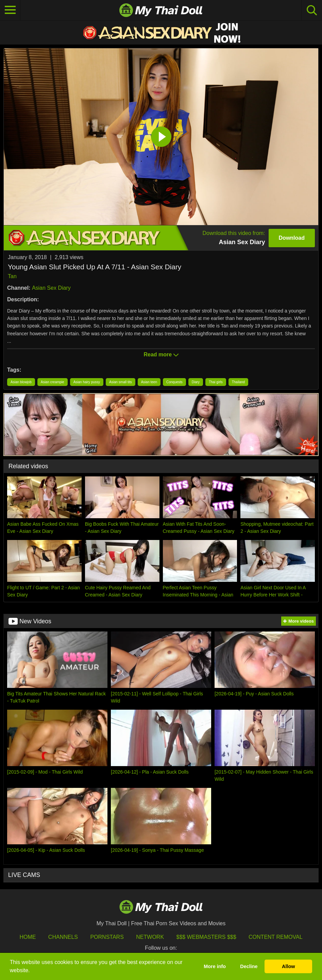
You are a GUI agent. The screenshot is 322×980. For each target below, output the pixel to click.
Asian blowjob (21, 382)
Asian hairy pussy (87, 382)
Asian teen (149, 382)
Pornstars (107, 937)
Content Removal (276, 937)
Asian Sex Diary (51, 288)
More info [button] (215, 966)
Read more (161, 354)
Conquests (174, 382)
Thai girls (216, 382)
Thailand (238, 382)
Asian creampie (53, 382)
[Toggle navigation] (10, 10)
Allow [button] (288, 966)
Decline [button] (249, 966)
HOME (28, 937)
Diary (196, 382)
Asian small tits (121, 382)
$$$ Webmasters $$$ (206, 937)
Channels (63, 937)
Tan (12, 276)
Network (150, 937)
